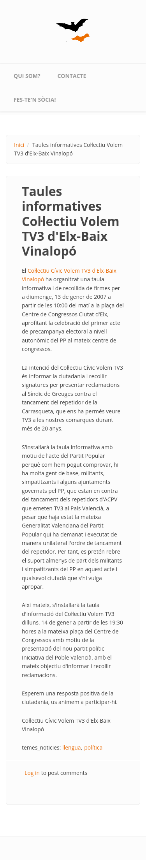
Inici (19, 145)
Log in (32, 773)
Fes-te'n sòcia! (35, 100)
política (93, 747)
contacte (72, 76)
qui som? (27, 76)
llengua (71, 747)
